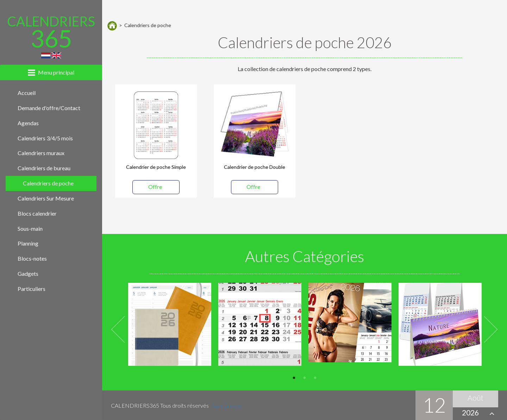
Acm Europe (227, 405)
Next (491, 329)
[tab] (51, 72)
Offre (155, 187)
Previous (118, 329)
